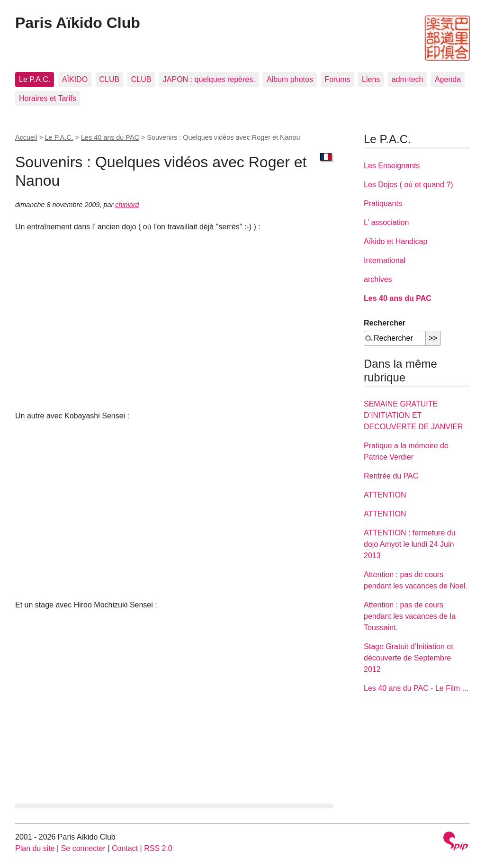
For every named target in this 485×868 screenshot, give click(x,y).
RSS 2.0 (158, 848)
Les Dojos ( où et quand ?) (409, 185)
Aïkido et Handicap (395, 241)
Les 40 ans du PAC (110, 137)
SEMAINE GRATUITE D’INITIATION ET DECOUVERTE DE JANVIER (413, 415)
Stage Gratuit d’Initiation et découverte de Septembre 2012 (409, 658)
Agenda (448, 79)
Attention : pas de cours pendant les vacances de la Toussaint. (410, 616)
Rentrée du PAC (391, 476)
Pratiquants (383, 203)
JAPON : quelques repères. (209, 79)
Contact (125, 848)
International (385, 260)
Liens (371, 79)
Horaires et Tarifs (48, 98)
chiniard (127, 205)
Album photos (290, 79)
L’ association (386, 222)
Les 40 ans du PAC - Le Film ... (416, 688)
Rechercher (385, 323)
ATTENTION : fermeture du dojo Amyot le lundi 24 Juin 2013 (410, 544)
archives (378, 279)
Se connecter (83, 848)
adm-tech (408, 79)
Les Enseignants (392, 166)
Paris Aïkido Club (78, 23)
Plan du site (35, 848)
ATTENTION (385, 495)
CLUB (110, 79)
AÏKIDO (75, 79)
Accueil (26, 137)
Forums (337, 79)
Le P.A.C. (35, 79)
